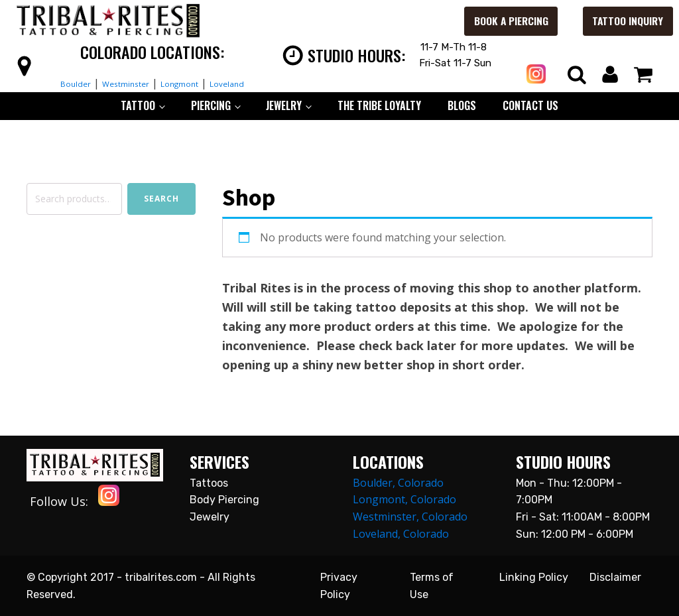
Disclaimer (615, 577)
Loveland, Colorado (401, 534)
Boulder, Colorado (398, 483)
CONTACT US (530, 105)
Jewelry (210, 517)
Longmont (187, 83)
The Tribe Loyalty (379, 105)
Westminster (118, 83)
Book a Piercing (486, 21)
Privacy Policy (339, 586)
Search (161, 199)
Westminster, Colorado (410, 517)
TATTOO (138, 105)
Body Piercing (224, 500)
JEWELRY (284, 105)
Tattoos (209, 483)
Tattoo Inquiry (613, 21)
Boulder (55, 83)
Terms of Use (432, 586)
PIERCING (211, 105)
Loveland (247, 83)
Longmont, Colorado (404, 499)
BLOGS (462, 105)
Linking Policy (534, 577)
